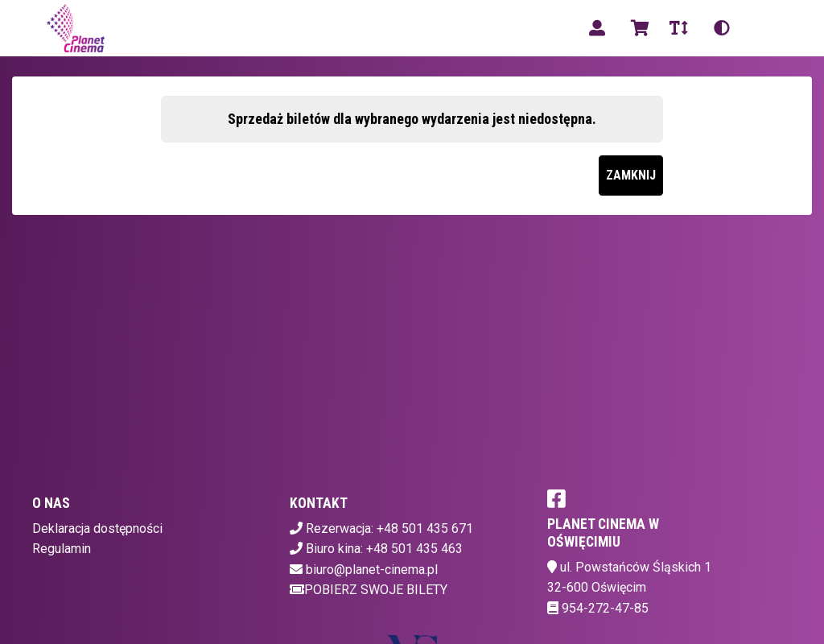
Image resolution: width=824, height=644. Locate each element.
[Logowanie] (597, 28)
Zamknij (631, 175)
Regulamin (62, 549)
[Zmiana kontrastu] (722, 28)
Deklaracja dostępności (97, 528)
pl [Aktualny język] (762, 28)
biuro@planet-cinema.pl (372, 570)
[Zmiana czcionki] (679, 28)
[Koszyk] (637, 28)
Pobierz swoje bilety (369, 590)
